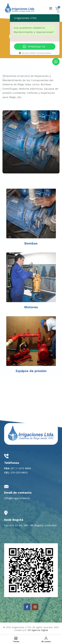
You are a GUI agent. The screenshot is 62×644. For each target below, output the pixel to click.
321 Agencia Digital (38, 630)
